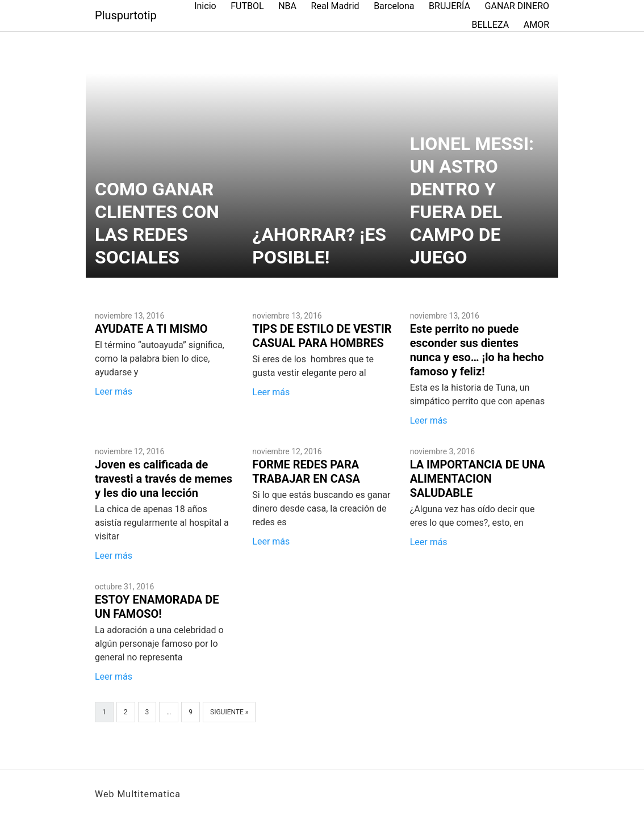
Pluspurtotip (126, 15)
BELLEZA (491, 25)
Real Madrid (335, 6)
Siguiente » (229, 712)
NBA (287, 6)
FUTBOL (247, 6)
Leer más (114, 392)
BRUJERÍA (449, 6)
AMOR (536, 25)
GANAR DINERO (517, 6)
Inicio (205, 6)
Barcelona (394, 6)
